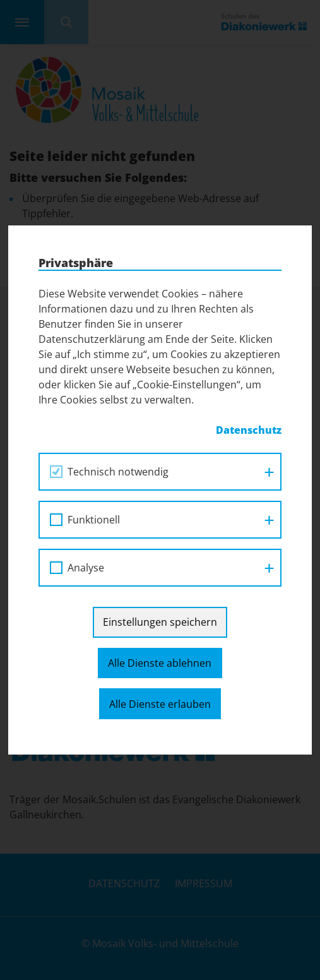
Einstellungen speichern (160, 622)
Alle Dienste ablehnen (160, 663)
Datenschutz (249, 430)
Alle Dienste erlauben (160, 704)
